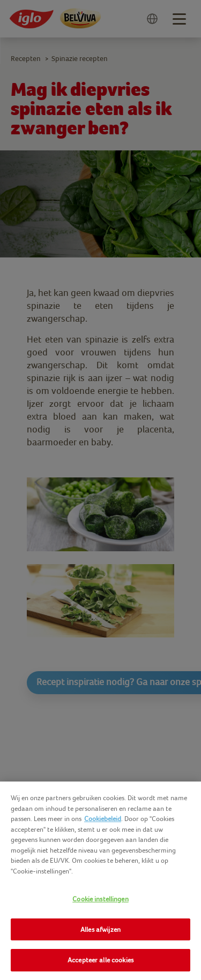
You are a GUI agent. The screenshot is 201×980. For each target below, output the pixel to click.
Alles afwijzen (100, 929)
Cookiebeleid (103, 819)
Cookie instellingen (100, 899)
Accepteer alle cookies (100, 960)
